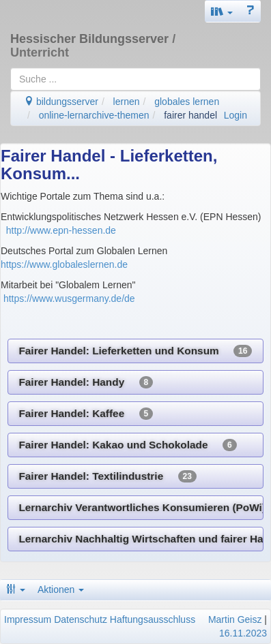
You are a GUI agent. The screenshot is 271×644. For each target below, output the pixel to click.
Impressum (28, 619)
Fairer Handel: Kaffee (86, 414)
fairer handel (190, 115)
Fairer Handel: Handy (86, 382)
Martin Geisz (235, 619)
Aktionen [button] (61, 589)
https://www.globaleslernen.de (64, 264)
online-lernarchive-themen (94, 115)
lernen (127, 102)
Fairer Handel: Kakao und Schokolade (127, 445)
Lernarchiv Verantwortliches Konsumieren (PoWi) (141, 508)
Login (236, 115)
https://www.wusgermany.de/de (69, 298)
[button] (222, 11)
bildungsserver (61, 102)
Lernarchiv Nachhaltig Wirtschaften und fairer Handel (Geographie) (141, 539)
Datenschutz (81, 619)
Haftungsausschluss (153, 619)
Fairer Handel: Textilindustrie (108, 476)
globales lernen (187, 102)
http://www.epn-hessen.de (60, 230)
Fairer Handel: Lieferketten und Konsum (135, 351)
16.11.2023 (243, 633)
